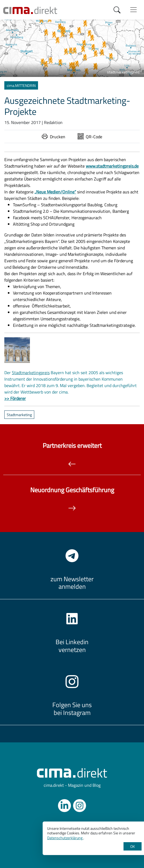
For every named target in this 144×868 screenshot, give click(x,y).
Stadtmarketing (19, 415)
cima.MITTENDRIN (21, 85)
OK (133, 846)
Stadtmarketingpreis (31, 373)
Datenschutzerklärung (65, 838)
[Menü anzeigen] (133, 10)
